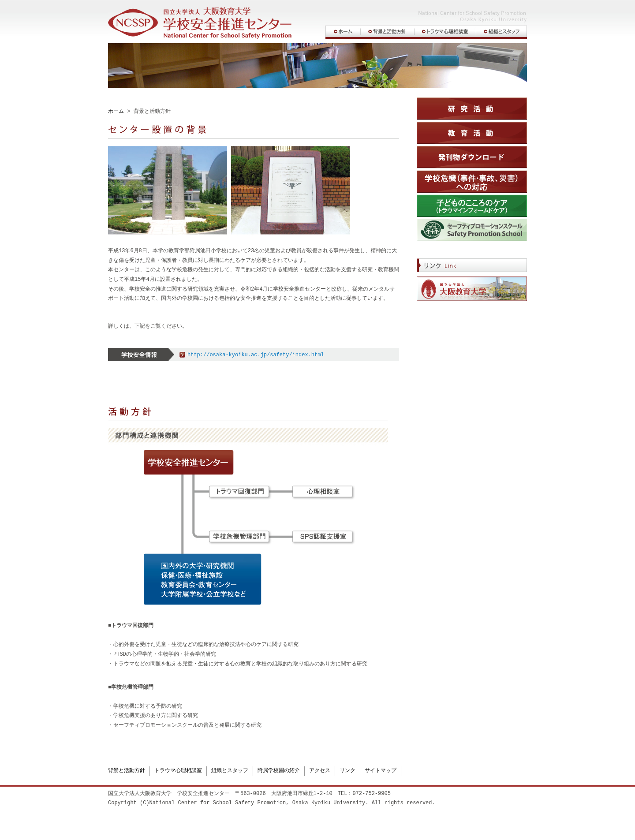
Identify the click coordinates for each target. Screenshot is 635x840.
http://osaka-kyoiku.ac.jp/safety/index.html (256, 355)
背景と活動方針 (127, 771)
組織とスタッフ (230, 771)
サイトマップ (381, 771)
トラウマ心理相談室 (178, 771)
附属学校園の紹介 (279, 771)
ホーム (116, 112)
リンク (347, 771)
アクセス (320, 771)
